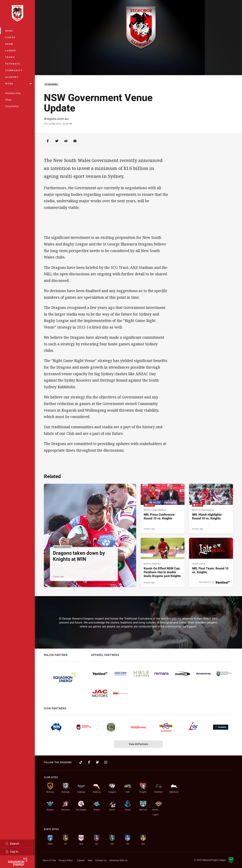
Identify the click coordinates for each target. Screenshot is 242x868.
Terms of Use (49, 860)
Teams (10, 57)
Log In (12, 851)
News (9, 31)
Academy (12, 77)
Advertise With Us (118, 860)
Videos (10, 37)
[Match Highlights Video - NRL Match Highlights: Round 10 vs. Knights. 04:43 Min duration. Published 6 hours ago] (211, 508)
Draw (9, 44)
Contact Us (101, 860)
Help (90, 860)
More (19, 84)
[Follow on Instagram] (106, 762)
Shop (8, 100)
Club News (51, 84)
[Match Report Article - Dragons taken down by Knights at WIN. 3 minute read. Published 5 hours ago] (90, 535)
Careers (81, 860)
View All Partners (138, 744)
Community (14, 70)
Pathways (13, 64)
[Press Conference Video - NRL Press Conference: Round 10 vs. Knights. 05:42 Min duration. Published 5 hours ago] (163, 508)
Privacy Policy (66, 860)
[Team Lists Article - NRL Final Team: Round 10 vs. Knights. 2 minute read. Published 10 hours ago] (211, 562)
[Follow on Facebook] (89, 762)
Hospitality (12, 106)
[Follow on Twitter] (97, 762)
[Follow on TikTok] (81, 762)
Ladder (11, 51)
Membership (13, 93)
